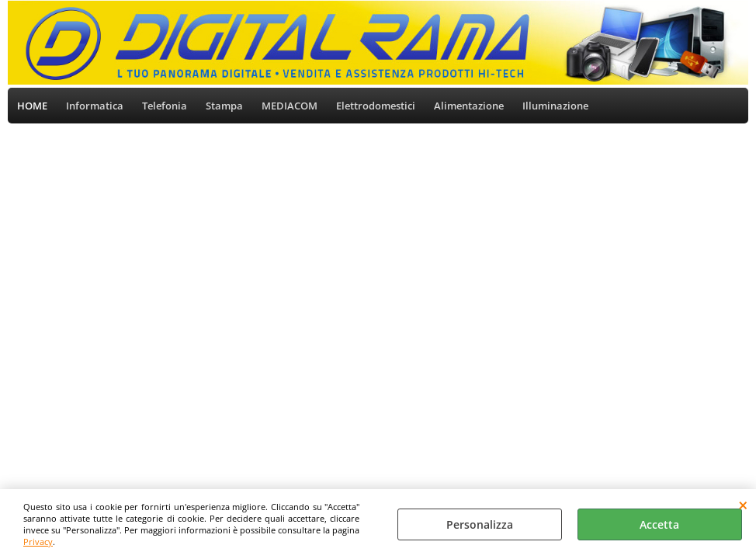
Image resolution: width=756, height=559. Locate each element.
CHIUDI (743, 505)
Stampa (224, 106)
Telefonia (165, 106)
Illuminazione (555, 106)
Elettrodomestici (376, 106)
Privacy (38, 542)
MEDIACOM (290, 106)
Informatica (95, 106)
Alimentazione (469, 106)
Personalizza (480, 524)
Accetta (659, 524)
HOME (32, 106)
